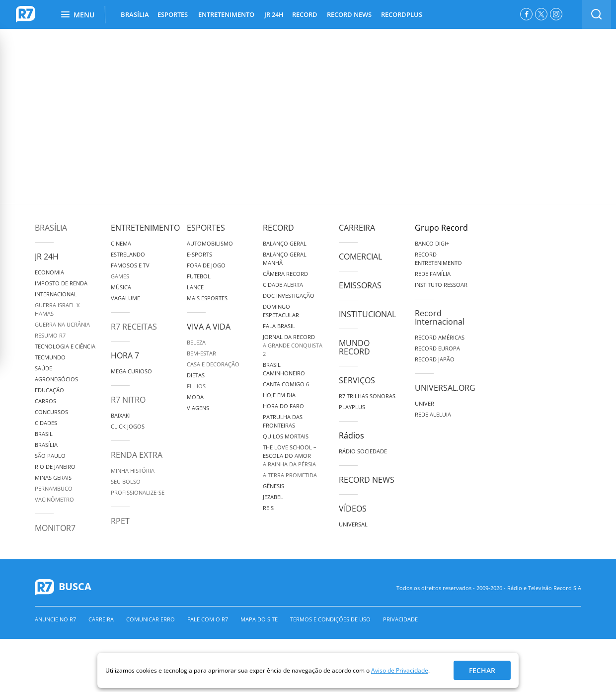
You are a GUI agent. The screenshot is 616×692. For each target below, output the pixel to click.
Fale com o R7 (208, 619)
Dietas (196, 375)
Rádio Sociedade (363, 451)
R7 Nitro (128, 400)
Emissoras (360, 285)
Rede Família (433, 274)
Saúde (43, 368)
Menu (78, 15)
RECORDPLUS (402, 14)
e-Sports (199, 254)
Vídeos (353, 509)
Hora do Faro (283, 406)
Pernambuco (54, 488)
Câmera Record (285, 274)
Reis (268, 508)
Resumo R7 (50, 335)
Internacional (56, 294)
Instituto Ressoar (441, 285)
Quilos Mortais (286, 436)
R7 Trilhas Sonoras (367, 396)
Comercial (360, 257)
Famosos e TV (130, 265)
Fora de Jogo (206, 265)
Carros (45, 401)
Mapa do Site (259, 619)
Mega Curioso (131, 371)
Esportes (206, 228)
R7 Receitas (134, 327)
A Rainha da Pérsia (289, 464)
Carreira (357, 228)
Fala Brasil (279, 326)
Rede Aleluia (433, 414)
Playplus (352, 407)
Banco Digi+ (432, 243)
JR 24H (274, 14)
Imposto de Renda (61, 283)
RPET (120, 521)
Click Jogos (128, 426)
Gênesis (273, 486)
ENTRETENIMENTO (226, 14)
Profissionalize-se (138, 492)
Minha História (133, 471)
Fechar (482, 670)
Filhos (196, 386)
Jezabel (273, 497)
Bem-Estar (201, 353)
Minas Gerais (53, 477)
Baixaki (121, 415)
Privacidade (400, 619)
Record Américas (440, 337)
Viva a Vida (209, 327)
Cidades (46, 423)
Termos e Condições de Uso (330, 619)
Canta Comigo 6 (286, 384)
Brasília (51, 228)
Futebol (199, 276)
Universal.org (445, 388)
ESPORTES (173, 14)
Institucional (367, 314)
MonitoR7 (55, 528)
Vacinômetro (54, 499)
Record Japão (435, 359)
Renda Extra (137, 455)
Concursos (51, 412)
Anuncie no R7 (55, 619)
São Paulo (50, 456)
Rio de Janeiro (55, 467)
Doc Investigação (289, 296)
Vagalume (125, 298)
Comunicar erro (151, 619)
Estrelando (128, 254)
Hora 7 (125, 355)
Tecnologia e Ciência (65, 346)
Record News (367, 480)
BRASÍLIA (135, 14)
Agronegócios (56, 379)
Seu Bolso (126, 481)
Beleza (196, 342)
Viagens (198, 408)
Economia (49, 272)
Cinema (121, 243)
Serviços (357, 380)
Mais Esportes (207, 298)
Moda (195, 397)
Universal (353, 524)
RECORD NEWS (349, 14)
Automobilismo (210, 243)
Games (120, 276)
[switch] (597, 14)
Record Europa (437, 348)
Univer (424, 403)
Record (278, 228)
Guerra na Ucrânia (62, 324)
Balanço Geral (285, 243)
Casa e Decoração (213, 364)
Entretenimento (145, 228)
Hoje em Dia (279, 395)
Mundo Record (354, 347)
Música (121, 287)
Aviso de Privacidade (400, 670)
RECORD (305, 14)
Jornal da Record (289, 337)
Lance (195, 287)
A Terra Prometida (290, 475)
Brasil (44, 434)
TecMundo (50, 357)
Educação (49, 390)
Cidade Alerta (283, 285)
